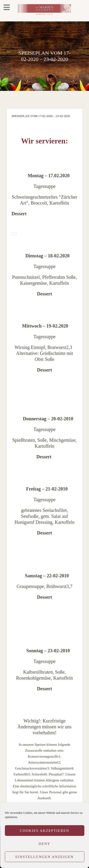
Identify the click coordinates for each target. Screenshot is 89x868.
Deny (45, 844)
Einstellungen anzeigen (44, 857)
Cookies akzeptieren (45, 831)
